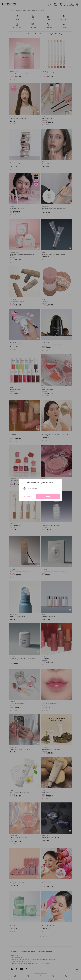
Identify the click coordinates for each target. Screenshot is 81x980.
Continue (28, 497)
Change (48, 497)
